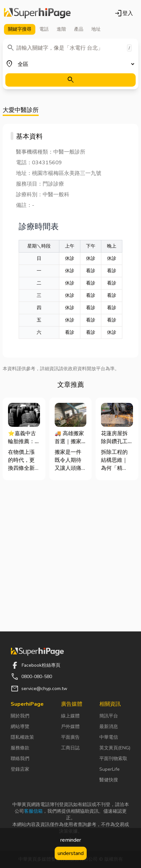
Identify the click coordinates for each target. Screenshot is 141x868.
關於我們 (20, 716)
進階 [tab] (61, 29)
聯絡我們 (20, 759)
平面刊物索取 (113, 759)
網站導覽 (20, 727)
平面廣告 (70, 737)
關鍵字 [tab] (20, 29)
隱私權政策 (22, 737)
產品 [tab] (79, 29)
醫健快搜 (109, 780)
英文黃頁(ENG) (115, 748)
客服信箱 (33, 811)
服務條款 (20, 748)
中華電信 (109, 737)
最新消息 (109, 727)
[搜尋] (70, 80)
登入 (124, 13)
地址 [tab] (96, 29)
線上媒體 (70, 716)
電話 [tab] (44, 29)
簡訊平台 (109, 716)
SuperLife (109, 769)
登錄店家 (20, 769)
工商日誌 (70, 748)
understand (71, 853)
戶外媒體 (70, 727)
